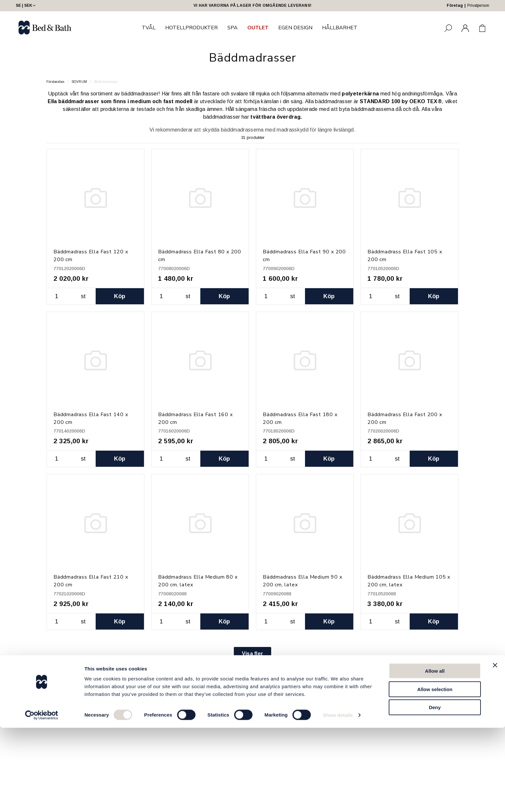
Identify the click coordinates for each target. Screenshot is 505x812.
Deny (435, 792)
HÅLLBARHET (340, 28)
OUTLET (258, 28)
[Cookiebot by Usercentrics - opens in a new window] (42, 799)
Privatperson (478, 5)
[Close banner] (495, 749)
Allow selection (435, 773)
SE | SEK (26, 5)
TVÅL (149, 28)
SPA (233, 28)
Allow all (435, 755)
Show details (338, 799)
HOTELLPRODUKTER (191, 28)
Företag (455, 5)
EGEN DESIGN (295, 28)
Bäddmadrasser (106, 82)
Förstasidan (56, 82)
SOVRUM (79, 82)
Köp (120, 296)
